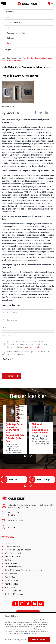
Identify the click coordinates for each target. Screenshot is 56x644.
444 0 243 (11, 515)
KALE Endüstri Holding (13, 567)
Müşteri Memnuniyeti (13, 553)
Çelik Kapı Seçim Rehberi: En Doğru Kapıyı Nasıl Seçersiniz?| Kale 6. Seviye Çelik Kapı (15, 433)
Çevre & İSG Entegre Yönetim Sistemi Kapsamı (23, 570)
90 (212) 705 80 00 (15, 512)
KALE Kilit (13, 480)
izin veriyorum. (30, 347)
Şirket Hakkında (11, 574)
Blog (9, 43)
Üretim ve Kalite (11, 563)
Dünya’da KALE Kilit (12, 557)
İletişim (8, 50)
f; (15, 604)
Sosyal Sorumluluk (12, 581)
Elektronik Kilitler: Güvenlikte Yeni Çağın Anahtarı (40, 428)
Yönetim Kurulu (11, 577)
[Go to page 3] (29, 456)
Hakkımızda (10, 12)
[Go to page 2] (27, 456)
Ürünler (8, 17)
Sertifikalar (9, 560)
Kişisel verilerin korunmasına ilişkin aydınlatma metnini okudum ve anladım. (28, 353)
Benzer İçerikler (28, 396)
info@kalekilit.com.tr (15, 521)
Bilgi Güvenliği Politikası (14, 594)
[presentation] (21, 365)
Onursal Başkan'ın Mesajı (14, 546)
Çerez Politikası (30, 633)
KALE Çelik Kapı (43, 480)
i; (22, 604)
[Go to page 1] (25, 456)
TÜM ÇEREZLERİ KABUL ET (39, 640)
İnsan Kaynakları (11, 584)
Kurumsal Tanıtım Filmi (16, 33)
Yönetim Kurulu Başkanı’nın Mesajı (18, 550)
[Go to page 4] (31, 456)
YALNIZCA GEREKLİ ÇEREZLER (16, 640)
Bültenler (10, 38)
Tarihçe (8, 543)
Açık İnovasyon (11, 587)
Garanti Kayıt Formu (13, 591)
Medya (8, 28)
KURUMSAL (8, 537)
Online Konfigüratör (13, 23)
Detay (38, 347)
